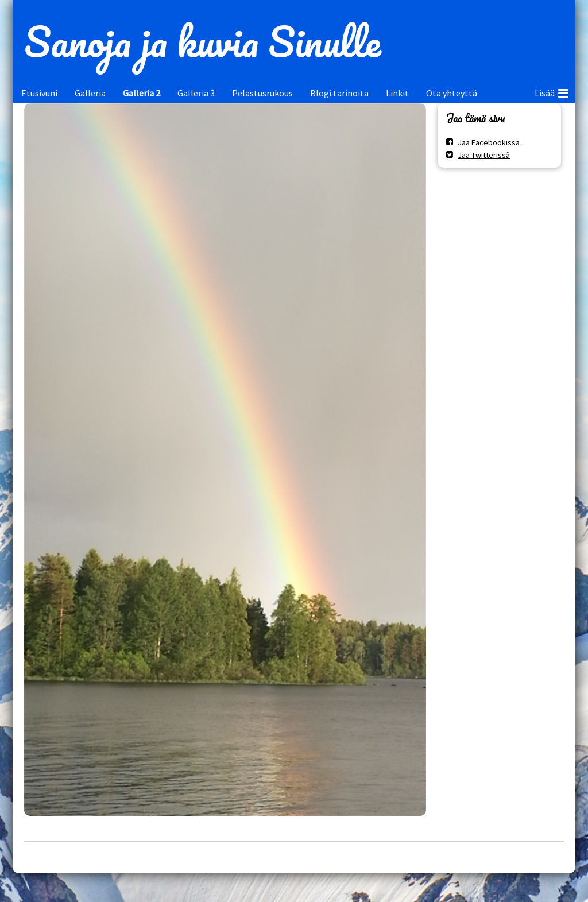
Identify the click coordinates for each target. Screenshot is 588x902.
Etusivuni (39, 93)
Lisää (552, 91)
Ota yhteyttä (452, 93)
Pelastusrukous (262, 93)
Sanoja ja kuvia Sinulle (202, 41)
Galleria (90, 93)
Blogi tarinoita (339, 93)
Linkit (397, 93)
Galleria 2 (142, 93)
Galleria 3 (196, 93)
